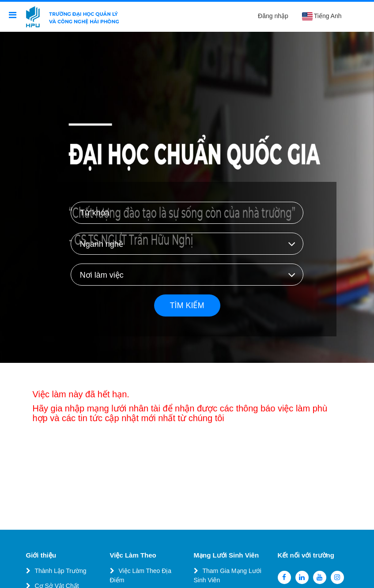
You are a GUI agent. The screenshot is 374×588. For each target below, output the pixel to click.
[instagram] (337, 577)
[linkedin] (302, 577)
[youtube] (320, 577)
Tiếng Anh (322, 16)
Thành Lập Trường (61, 571)
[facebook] (284, 577)
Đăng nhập (273, 16)
